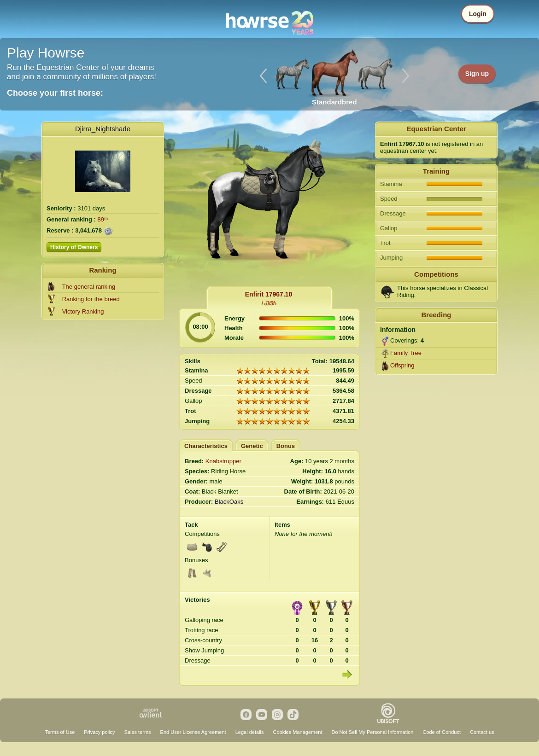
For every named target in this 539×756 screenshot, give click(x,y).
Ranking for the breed (91, 299)
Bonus (286, 446)
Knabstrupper (223, 461)
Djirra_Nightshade (103, 129)
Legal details (250, 732)
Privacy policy (99, 732)
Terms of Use (60, 732)
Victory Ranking (83, 311)
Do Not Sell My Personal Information (372, 732)
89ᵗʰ (103, 219)
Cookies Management (297, 732)
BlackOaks (229, 502)
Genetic (252, 446)
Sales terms (138, 732)
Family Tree (406, 353)
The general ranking (89, 287)
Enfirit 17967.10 (269, 294)
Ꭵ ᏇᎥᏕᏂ (268, 303)
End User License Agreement (193, 732)
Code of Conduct (442, 732)
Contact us (482, 732)
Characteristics (206, 446)
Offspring (402, 365)
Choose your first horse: (55, 93)
